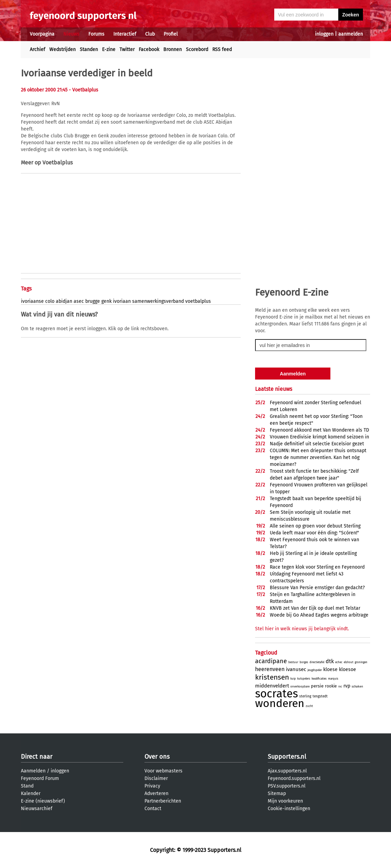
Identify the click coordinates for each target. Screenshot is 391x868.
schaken (357, 686)
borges (304, 662)
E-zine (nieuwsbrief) (43, 801)
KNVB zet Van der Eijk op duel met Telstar (315, 608)
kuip (293, 679)
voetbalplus (198, 301)
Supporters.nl (287, 757)
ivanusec (296, 669)
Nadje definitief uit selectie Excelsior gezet (317, 444)
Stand (27, 786)
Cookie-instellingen (289, 809)
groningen (361, 662)
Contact (153, 809)
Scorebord (197, 49)
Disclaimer (156, 778)
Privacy (152, 786)
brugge (93, 301)
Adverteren (156, 793)
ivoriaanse (32, 301)
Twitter (127, 49)
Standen (89, 49)
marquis (333, 679)
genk (106, 301)
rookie (331, 686)
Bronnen (173, 49)
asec (79, 301)
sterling (305, 696)
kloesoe (348, 669)
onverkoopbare (300, 687)
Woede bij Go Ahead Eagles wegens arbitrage (319, 615)
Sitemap (277, 793)
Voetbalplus (58, 163)
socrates (276, 694)
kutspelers (304, 679)
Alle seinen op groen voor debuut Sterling (315, 526)
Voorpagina (42, 34)
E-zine (109, 49)
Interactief (125, 34)
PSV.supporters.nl (287, 786)
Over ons (157, 757)
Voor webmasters (163, 771)
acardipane (271, 661)
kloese (330, 669)
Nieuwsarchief (37, 809)
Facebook (149, 49)
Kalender (31, 793)
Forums (96, 34)
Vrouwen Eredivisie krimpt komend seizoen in (319, 437)
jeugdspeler (315, 670)
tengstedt (320, 696)
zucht (309, 706)
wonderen (280, 703)
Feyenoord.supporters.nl (294, 778)
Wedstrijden (62, 49)
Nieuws (71, 34)
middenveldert (272, 686)
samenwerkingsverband (158, 301)
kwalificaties (319, 679)
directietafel (317, 662)
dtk (330, 661)
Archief (37, 49)
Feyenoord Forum (40, 778)
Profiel (171, 34)
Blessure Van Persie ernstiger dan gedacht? (317, 588)
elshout (349, 662)
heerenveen (270, 669)
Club (150, 34)
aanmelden (351, 34)
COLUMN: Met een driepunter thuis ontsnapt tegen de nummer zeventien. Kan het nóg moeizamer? (318, 457)
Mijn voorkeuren (285, 801)
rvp (347, 686)
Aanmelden (33, 771)
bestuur (293, 662)
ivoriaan (122, 301)
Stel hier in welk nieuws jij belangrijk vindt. (302, 629)
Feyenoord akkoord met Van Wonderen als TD (319, 430)
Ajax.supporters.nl (287, 771)
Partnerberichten (163, 801)
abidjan (64, 301)
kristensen (272, 677)
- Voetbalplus (84, 90)
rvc (340, 687)
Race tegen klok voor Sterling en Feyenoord (317, 567)
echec (339, 662)
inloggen (324, 34)
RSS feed (222, 49)
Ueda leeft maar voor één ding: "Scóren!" (314, 533)
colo (50, 301)
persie (317, 686)
